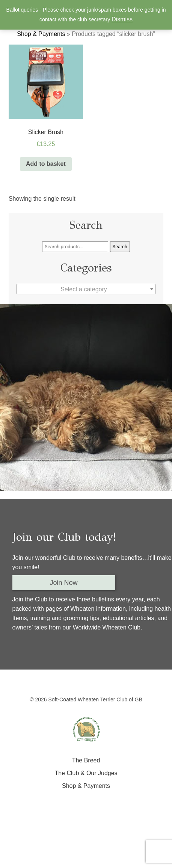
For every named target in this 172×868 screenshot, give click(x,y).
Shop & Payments (41, 34)
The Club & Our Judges (86, 773)
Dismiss (122, 19)
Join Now (64, 583)
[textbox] (86, 289)
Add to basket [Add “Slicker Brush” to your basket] (46, 164)
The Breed (86, 760)
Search (120, 247)
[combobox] (86, 289)
